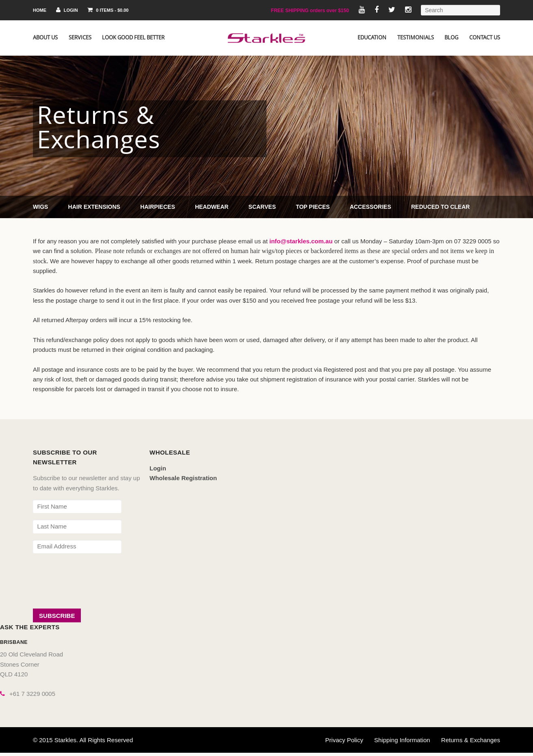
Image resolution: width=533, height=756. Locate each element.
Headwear (212, 207)
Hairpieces (158, 207)
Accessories (370, 207)
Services (80, 37)
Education (372, 37)
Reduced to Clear (440, 207)
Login (67, 10)
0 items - (108, 10)
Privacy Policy (344, 740)
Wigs (40, 207)
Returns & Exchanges (471, 740)
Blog (451, 37)
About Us (45, 37)
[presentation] (95, 589)
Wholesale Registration (183, 478)
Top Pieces (313, 207)
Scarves (262, 207)
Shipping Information (402, 740)
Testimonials (416, 37)
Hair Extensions (94, 207)
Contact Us (485, 37)
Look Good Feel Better (133, 37)
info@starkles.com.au (301, 241)
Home (40, 10)
